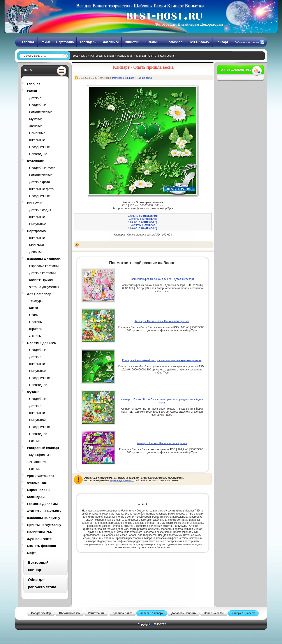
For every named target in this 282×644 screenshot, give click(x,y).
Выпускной (37, 420)
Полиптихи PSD (40, 532)
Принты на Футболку (44, 525)
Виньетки (132, 42)
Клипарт (222, 42)
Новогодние (38, 154)
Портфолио (65, 42)
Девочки (35, 252)
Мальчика (37, 245)
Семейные (37, 133)
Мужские (36, 119)
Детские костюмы (42, 273)
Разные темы (125, 56)
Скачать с (143, 216)
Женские (36, 126)
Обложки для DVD (42, 343)
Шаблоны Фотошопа (44, 259)
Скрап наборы (39, 490)
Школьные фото (41, 189)
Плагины (36, 322)
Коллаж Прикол (41, 280)
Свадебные (38, 105)
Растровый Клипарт (102, 56)
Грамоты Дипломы (42, 504)
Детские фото (40, 182)
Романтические (41, 112)
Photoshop (174, 42)
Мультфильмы (40, 455)
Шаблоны (153, 42)
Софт (31, 553)
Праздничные (39, 147)
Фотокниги (111, 42)
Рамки (45, 42)
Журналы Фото (39, 539)
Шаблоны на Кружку (44, 518)
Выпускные (38, 224)
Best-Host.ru (80, 56)
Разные (35, 441)
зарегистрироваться (122, 480)
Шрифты (36, 329)
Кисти (33, 308)
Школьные (37, 140)
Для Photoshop (39, 294)
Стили (34, 315)
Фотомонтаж (37, 483)
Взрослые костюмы (44, 266)
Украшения (38, 462)
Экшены (35, 336)
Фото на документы (44, 287)
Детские (35, 98)
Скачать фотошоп (41, 546)
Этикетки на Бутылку (44, 511)
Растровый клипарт (43, 448)
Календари (88, 42)
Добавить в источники (247, 42)
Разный (35, 469)
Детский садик (40, 210)
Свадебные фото (42, 168)
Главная (28, 42)
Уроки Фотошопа (41, 476)
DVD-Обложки (199, 42)
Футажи (33, 392)
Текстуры (36, 301)
